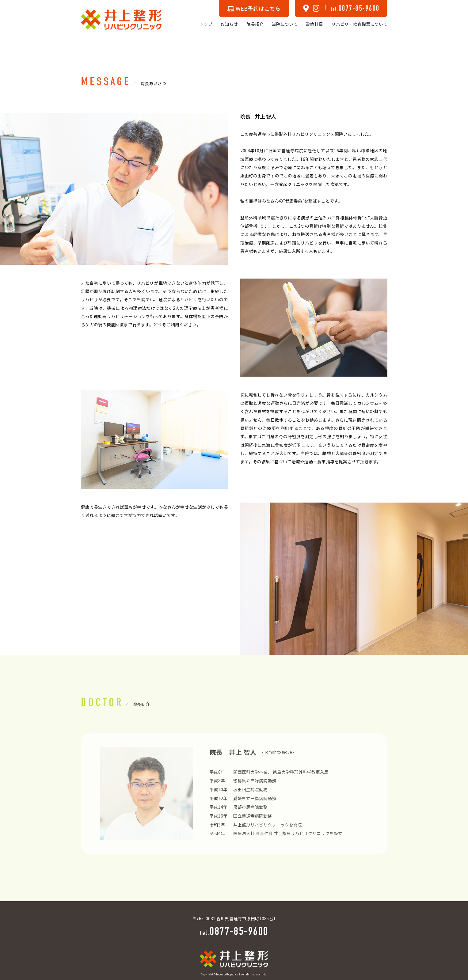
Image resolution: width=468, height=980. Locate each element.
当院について (285, 24)
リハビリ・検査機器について (360, 24)
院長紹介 (255, 24)
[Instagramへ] (316, 9)
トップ (206, 24)
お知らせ (229, 24)
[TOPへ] (121, 19)
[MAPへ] (306, 9)
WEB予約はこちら (254, 8)
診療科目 (314, 24)
